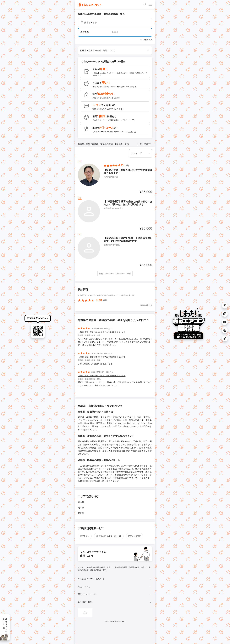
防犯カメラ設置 (135, 536)
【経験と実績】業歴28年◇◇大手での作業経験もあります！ (102, 332)
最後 (129, 273)
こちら (130, 120)
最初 (101, 273)
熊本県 (81, 502)
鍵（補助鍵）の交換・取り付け (109, 536)
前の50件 (110, 273)
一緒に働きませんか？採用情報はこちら (5, 625)
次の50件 (121, 273)
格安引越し (85, 536)
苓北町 (81, 513)
